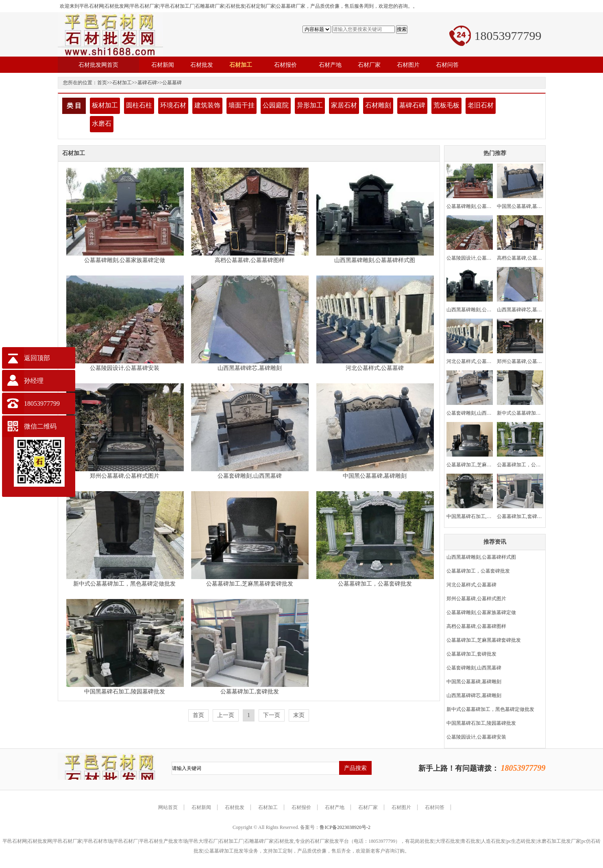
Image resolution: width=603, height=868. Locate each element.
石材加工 (122, 83)
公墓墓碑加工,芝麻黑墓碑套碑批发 (250, 584)
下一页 (272, 715)
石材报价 (301, 807)
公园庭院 (276, 105)
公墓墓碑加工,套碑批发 (250, 692)
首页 (102, 83)
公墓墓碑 (172, 83)
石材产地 (335, 807)
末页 (299, 715)
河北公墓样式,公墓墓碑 (375, 368)
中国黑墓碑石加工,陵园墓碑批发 (125, 692)
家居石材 (344, 105)
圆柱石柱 (139, 105)
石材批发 (235, 807)
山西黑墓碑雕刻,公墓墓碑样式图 (375, 260)
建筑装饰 (207, 105)
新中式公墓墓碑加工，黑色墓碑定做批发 (124, 584)
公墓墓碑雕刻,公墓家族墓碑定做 (125, 260)
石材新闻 (201, 807)
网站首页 (168, 807)
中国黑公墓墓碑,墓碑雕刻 (375, 476)
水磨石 (102, 124)
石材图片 (401, 807)
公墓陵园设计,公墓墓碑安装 (125, 368)
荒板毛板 (446, 105)
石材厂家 (368, 807)
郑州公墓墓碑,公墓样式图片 (125, 476)
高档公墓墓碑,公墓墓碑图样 (250, 260)
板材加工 (105, 105)
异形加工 (310, 105)
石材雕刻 (378, 105)
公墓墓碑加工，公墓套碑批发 (375, 584)
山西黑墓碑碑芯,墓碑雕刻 (250, 368)
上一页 (226, 715)
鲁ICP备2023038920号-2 (345, 827)
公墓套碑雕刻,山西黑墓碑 (250, 476)
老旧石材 (481, 105)
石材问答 (435, 807)
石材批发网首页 (98, 65)
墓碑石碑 (147, 83)
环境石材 (173, 105)
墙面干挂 (242, 105)
